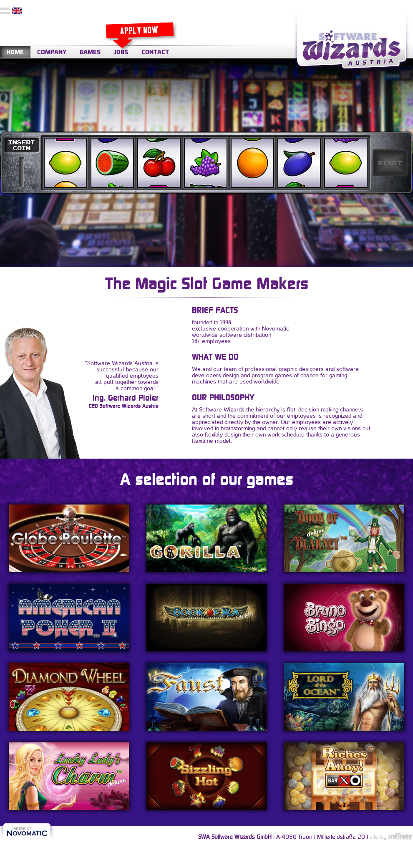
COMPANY (52, 52)
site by (391, 836)
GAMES (90, 52)
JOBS (121, 52)
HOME (15, 52)
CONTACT (155, 52)
